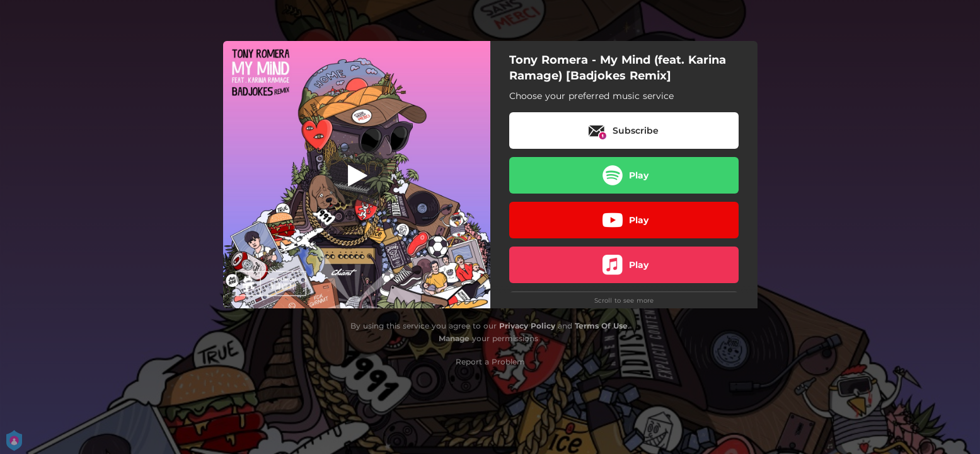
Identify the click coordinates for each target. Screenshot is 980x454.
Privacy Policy (527, 326)
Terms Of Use (601, 326)
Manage (454, 338)
